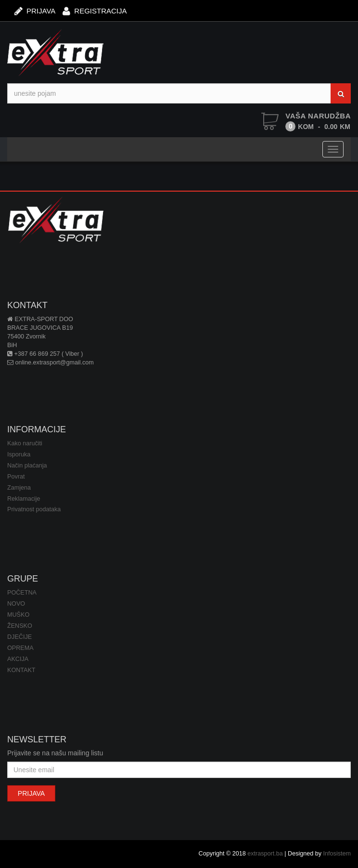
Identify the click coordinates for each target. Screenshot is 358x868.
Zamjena (19, 488)
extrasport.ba (265, 854)
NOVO (16, 604)
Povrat (16, 477)
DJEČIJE (19, 637)
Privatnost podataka (34, 509)
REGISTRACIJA (95, 10)
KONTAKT (21, 670)
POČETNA (22, 593)
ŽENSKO (20, 626)
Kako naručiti (25, 443)
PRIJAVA (35, 10)
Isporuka (19, 454)
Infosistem (337, 854)
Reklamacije (24, 499)
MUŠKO (18, 615)
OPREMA (20, 648)
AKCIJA (18, 659)
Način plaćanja (27, 466)
